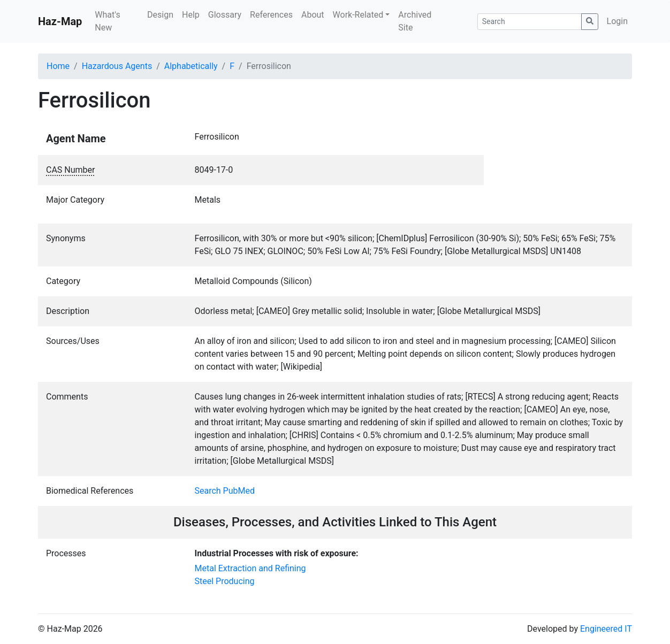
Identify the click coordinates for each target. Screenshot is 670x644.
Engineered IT (606, 629)
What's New (107, 21)
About (313, 15)
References (271, 15)
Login (617, 21)
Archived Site (415, 21)
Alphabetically (191, 66)
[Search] (530, 22)
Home (58, 66)
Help (191, 15)
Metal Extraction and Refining (250, 568)
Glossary (225, 15)
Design (160, 15)
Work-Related (358, 15)
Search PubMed (225, 491)
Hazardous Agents (117, 66)
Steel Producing (225, 581)
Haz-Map (60, 21)
